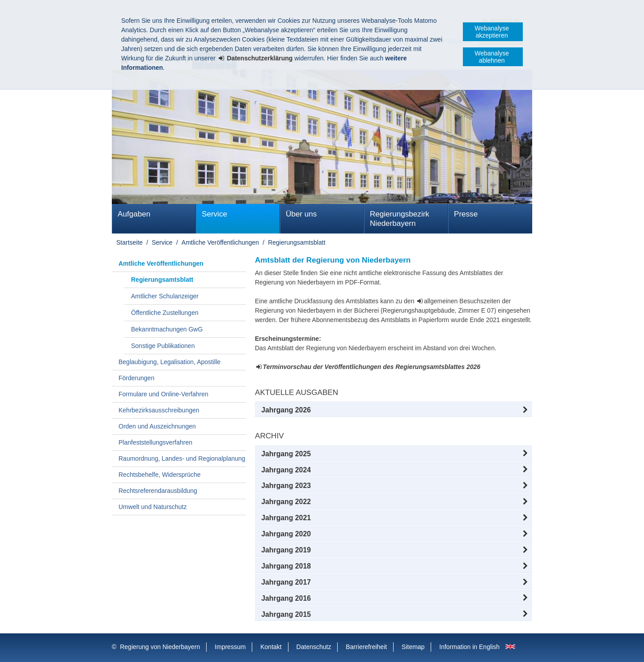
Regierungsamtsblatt (297, 242)
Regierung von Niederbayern (160, 647)
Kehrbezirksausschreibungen (159, 410)
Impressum (230, 647)
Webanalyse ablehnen (492, 57)
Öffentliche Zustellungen (165, 313)
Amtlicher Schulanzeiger (165, 296)
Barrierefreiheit (366, 647)
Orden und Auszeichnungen (157, 426)
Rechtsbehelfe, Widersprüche (160, 475)
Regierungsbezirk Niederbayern (400, 219)
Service (214, 214)
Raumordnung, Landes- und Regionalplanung (182, 458)
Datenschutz (314, 647)
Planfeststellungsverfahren (155, 442)
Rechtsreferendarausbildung (158, 491)
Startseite (129, 242)
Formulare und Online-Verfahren (163, 394)
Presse (466, 214)
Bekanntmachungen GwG (167, 329)
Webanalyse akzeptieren (492, 32)
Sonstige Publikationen (163, 346)
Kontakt (271, 647)
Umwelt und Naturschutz (153, 507)
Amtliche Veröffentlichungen (220, 242)
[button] (394, 410)
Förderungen (136, 378)
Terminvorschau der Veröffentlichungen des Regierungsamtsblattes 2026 (372, 367)
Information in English (469, 647)
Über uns (301, 214)
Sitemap (413, 647)
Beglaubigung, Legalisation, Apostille (169, 362)
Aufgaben (134, 214)
